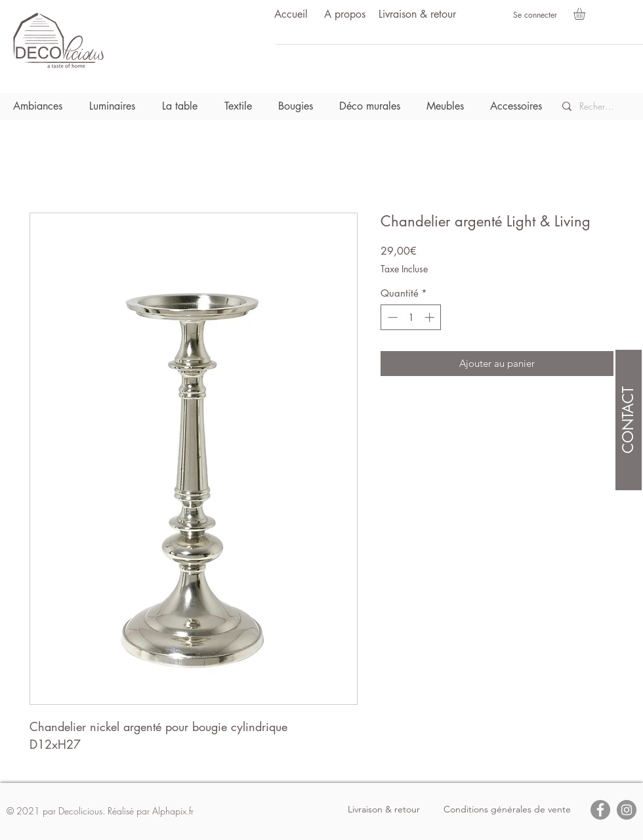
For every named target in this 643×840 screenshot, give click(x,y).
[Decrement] (391, 317)
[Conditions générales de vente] (507, 810)
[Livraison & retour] (417, 15)
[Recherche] (597, 106)
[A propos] (344, 15)
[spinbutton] (411, 317)
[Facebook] (600, 810)
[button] (586, 14)
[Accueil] (291, 15)
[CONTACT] (629, 420)
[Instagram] (627, 810)
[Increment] (431, 317)
